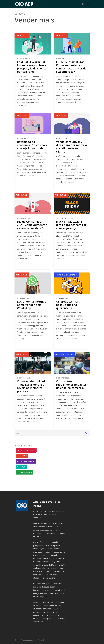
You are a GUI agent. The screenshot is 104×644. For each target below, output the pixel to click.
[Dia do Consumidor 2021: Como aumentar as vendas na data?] (33, 237)
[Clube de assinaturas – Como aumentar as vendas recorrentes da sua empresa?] (72, 71)
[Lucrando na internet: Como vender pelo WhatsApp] (33, 317)
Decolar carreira (24, 472)
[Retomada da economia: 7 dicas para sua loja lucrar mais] (33, 157)
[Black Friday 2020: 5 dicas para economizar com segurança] (72, 237)
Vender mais (22, 35)
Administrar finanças (26, 461)
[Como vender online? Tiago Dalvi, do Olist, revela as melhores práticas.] (33, 397)
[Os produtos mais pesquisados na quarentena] (72, 317)
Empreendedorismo (64, 361)
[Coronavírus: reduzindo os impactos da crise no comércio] (72, 397)
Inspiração (22, 467)
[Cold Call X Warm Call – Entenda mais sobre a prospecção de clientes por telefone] (33, 71)
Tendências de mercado (66, 281)
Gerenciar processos (26, 450)
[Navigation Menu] (88, 4)
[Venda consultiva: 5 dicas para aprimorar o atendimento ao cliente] (72, 157)
